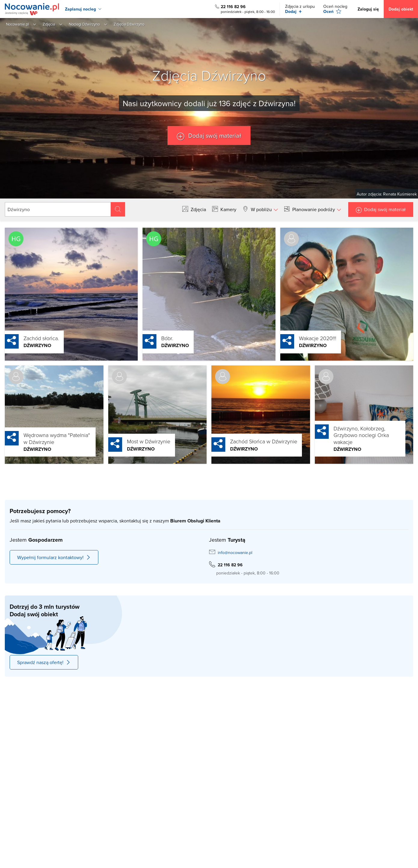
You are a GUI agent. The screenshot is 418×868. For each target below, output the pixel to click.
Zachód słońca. (27, 338)
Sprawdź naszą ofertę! (44, 662)
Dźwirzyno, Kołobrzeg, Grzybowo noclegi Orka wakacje (347, 435)
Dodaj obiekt (401, 9)
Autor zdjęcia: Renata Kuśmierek (387, 194)
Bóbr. (153, 338)
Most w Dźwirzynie (135, 441)
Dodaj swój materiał (214, 135)
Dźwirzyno (23, 345)
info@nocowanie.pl (235, 553)
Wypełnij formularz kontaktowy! (54, 557)
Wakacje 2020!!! (304, 338)
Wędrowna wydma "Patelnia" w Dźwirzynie (43, 438)
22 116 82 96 (233, 7)
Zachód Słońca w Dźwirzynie (250, 441)
